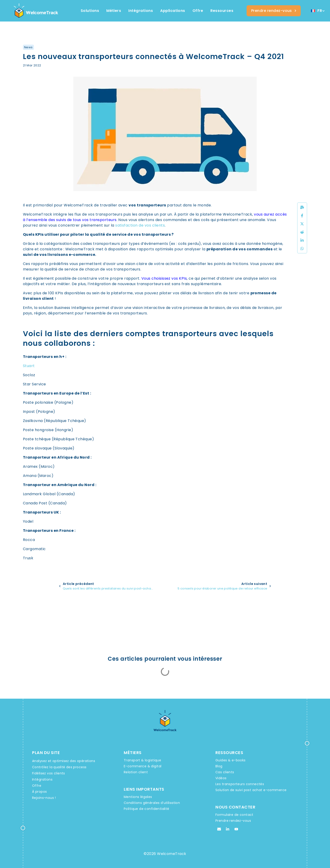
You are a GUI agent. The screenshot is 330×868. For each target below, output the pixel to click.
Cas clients (225, 772)
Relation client (136, 772)
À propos (39, 792)
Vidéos (221, 778)
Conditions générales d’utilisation (152, 803)
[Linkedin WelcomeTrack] (228, 829)
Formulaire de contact (234, 815)
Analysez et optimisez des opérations (64, 761)
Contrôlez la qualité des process (59, 767)
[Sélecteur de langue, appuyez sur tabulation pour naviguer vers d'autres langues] (318, 11)
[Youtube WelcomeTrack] (236, 829)
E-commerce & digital (143, 766)
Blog (219, 766)
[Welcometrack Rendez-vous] (274, 11)
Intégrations (42, 779)
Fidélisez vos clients (49, 773)
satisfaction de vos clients (140, 225)
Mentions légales (138, 797)
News (28, 47)
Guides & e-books (231, 760)
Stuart (29, 366)
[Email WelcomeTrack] (219, 829)
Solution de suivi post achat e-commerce (251, 790)
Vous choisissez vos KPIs (164, 278)
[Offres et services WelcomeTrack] (198, 11)
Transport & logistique (142, 760)
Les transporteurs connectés (240, 784)
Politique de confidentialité (147, 809)
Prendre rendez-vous (233, 821)
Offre (37, 786)
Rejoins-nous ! (44, 798)
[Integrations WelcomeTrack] (141, 11)
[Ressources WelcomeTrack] (222, 11)
